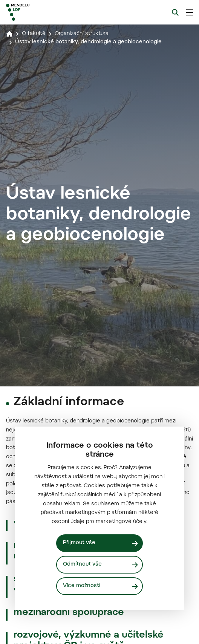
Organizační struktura (82, 34)
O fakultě (34, 34)
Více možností (82, 586)
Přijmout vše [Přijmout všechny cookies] (79, 543)
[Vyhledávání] (175, 12)
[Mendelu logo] (44, 12)
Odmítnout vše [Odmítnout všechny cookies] (82, 564)
